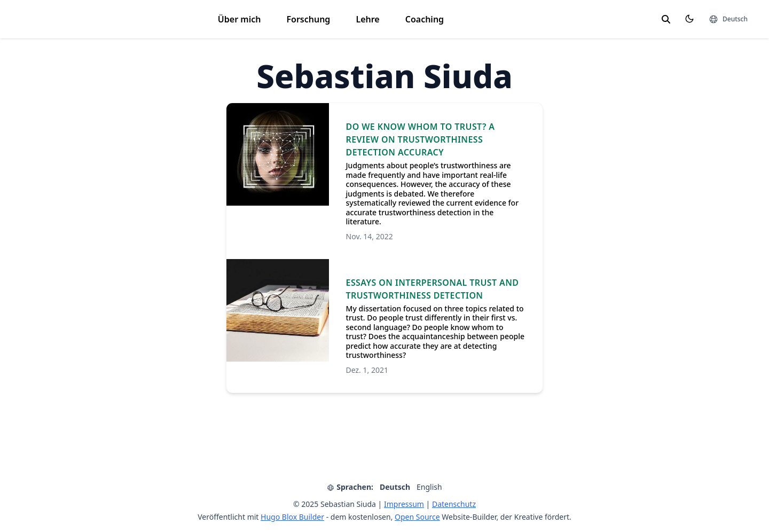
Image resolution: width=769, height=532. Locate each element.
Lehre (367, 19)
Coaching (425, 19)
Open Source (417, 517)
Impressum (404, 504)
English (429, 487)
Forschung (308, 19)
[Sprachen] (728, 19)
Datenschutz (454, 504)
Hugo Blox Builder (292, 517)
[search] (666, 19)
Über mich (240, 19)
